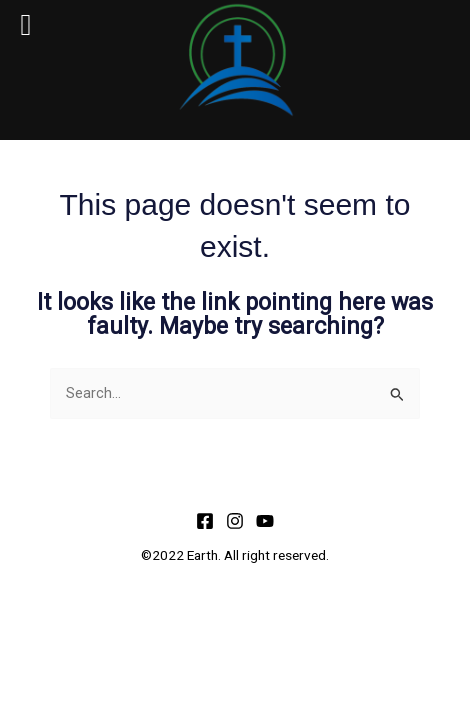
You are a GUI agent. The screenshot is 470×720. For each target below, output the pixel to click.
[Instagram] (235, 521)
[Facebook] (205, 521)
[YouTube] (265, 521)
